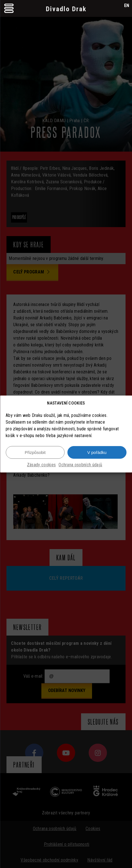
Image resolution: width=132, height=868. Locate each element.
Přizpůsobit (35, 452)
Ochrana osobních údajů (80, 465)
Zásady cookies (41, 465)
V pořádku (97, 452)
